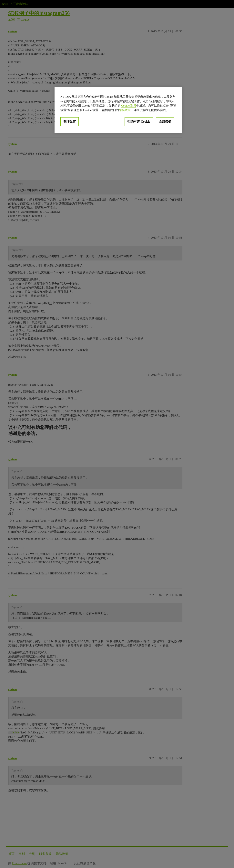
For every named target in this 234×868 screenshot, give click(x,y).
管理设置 (70, 122)
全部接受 (165, 122)
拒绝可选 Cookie (139, 122)
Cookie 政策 (129, 106)
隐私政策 (125, 110)
